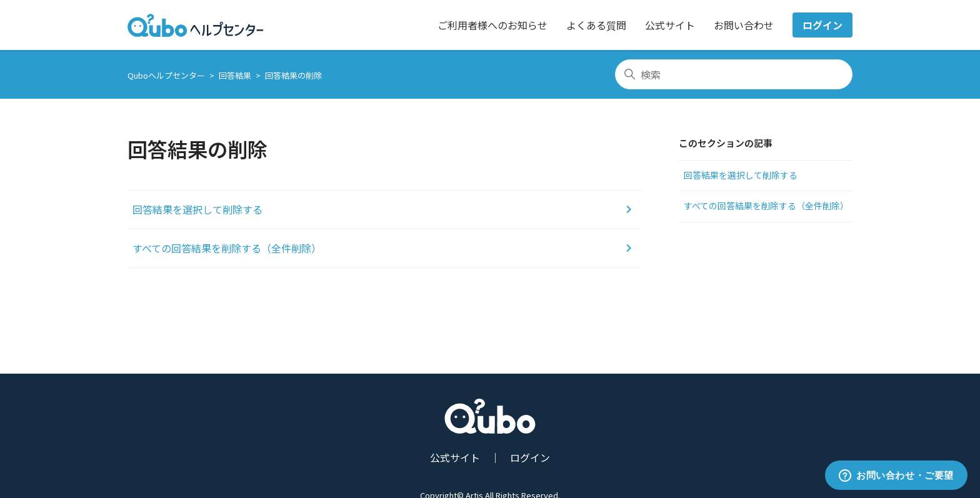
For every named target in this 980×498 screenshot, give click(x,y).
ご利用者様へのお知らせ (492, 25)
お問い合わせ (744, 25)
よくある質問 (596, 25)
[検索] (734, 74)
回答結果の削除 (293, 75)
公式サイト (670, 25)
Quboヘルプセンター (166, 75)
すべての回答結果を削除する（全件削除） (766, 206)
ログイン (822, 25)
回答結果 (235, 75)
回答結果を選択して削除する (741, 175)
